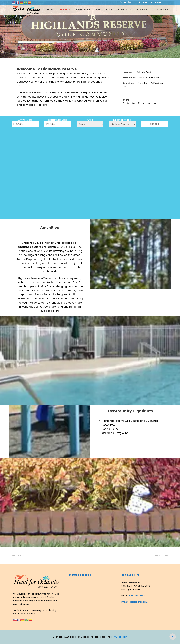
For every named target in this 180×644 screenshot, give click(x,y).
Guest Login (127, 2)
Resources (125, 9)
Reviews (142, 9)
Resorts (65, 9)
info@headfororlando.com (134, 602)
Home (51, 9)
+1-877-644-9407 (152, 3)
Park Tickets (104, 9)
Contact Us (160, 9)
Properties (83, 9)
